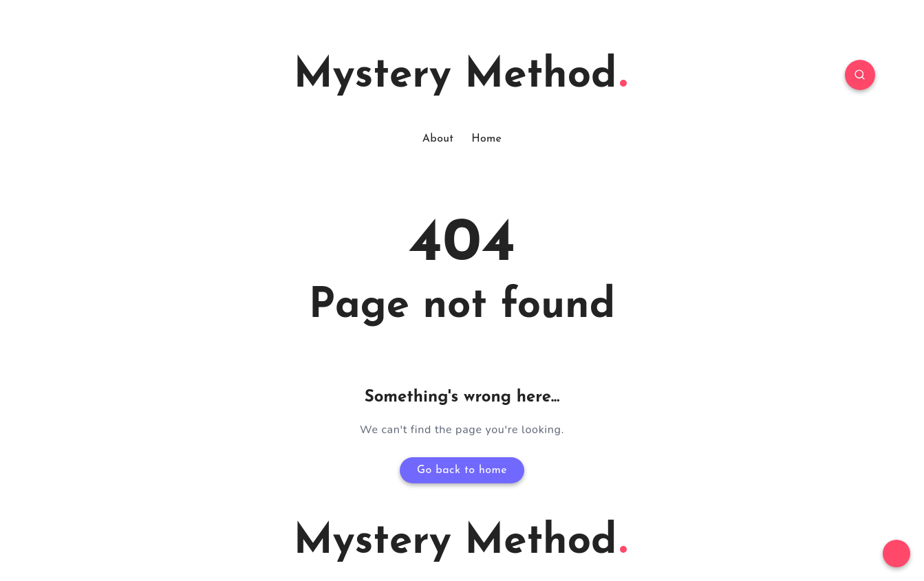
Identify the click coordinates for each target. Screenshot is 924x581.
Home (486, 139)
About (438, 139)
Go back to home (462, 470)
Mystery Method (461, 76)
